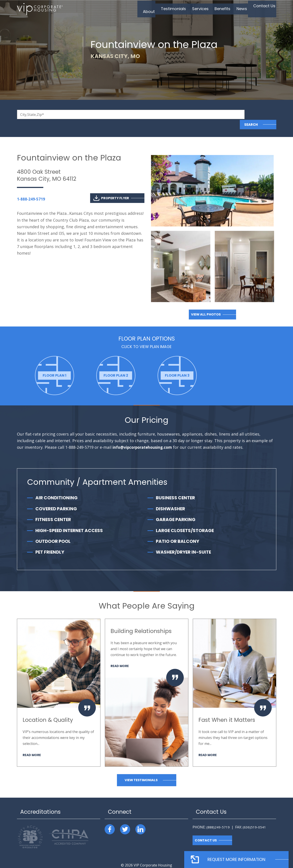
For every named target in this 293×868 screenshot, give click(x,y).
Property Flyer (111, 188)
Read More (32, 745)
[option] (55, 366)
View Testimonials (141, 770)
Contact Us (206, 830)
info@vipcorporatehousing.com (144, 437)
